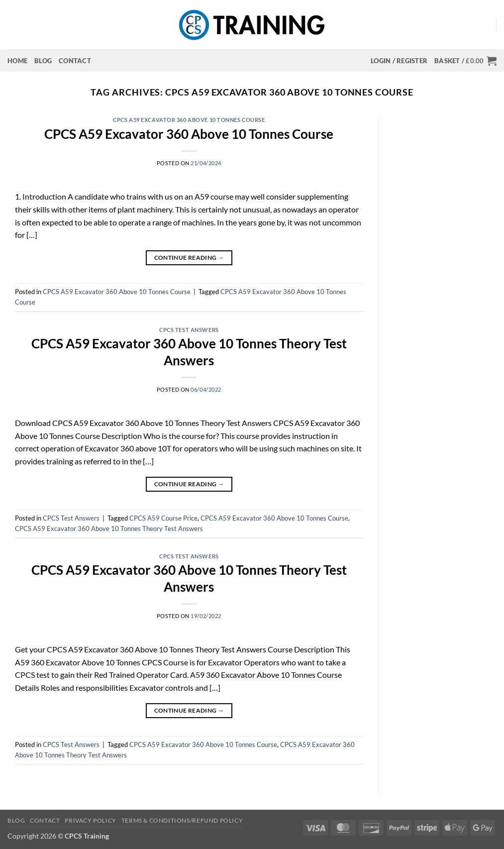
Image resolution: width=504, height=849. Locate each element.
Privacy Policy (91, 820)
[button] (399, 61)
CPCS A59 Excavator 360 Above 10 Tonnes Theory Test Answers (109, 529)
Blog (43, 61)
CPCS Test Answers (189, 330)
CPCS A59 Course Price (163, 518)
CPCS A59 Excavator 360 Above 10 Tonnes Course (189, 120)
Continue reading (189, 258)
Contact (75, 61)
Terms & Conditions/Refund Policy (182, 820)
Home (17, 61)
